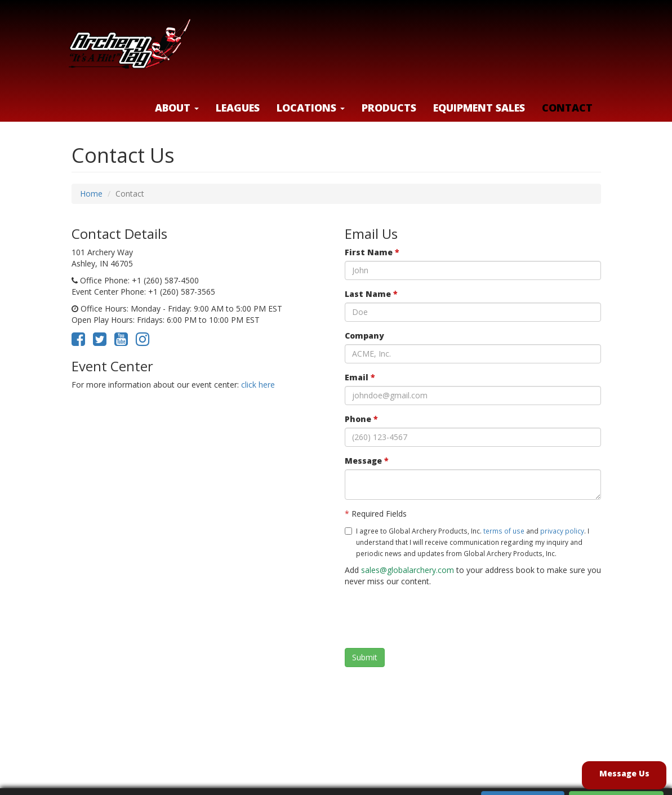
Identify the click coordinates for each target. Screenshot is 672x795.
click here (258, 385)
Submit (365, 657)
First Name (372, 252)
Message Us (624, 773)
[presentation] (430, 618)
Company (364, 336)
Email (360, 377)
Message (367, 461)
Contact (567, 108)
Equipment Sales (479, 108)
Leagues (238, 108)
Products (389, 108)
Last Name (371, 294)
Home (91, 194)
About (177, 108)
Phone (361, 419)
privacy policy (562, 531)
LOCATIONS (311, 108)
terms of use (504, 531)
